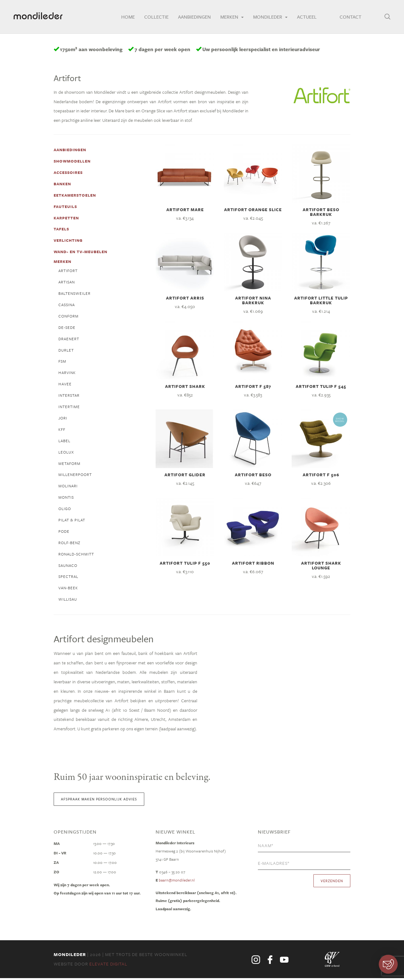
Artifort (68, 271)
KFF (62, 431)
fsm (62, 362)
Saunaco (68, 567)
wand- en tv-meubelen (80, 252)
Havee (65, 385)
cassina (67, 306)
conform (68, 317)
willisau (68, 601)
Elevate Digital (108, 966)
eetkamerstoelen (75, 196)
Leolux (66, 453)
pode (64, 533)
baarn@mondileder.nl (177, 882)
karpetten (66, 218)
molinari (68, 487)
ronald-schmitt (76, 555)
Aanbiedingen (192, 17)
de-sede (67, 328)
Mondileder (267, 17)
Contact (349, 18)
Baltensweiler (74, 294)
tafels (61, 230)
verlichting (68, 241)
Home (125, 17)
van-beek (68, 590)
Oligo (65, 510)
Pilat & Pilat (72, 521)
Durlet (66, 351)
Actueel (304, 17)
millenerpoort (75, 476)
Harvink (67, 374)
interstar (69, 396)
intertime (69, 408)
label (64, 442)
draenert (69, 340)
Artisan (67, 283)
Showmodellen (72, 162)
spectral (68, 578)
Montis (66, 499)
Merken (229, 17)
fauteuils (65, 207)
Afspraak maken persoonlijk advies (99, 801)
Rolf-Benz (69, 544)
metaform (69, 465)
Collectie (154, 17)
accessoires (68, 173)
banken (62, 184)
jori (63, 419)
